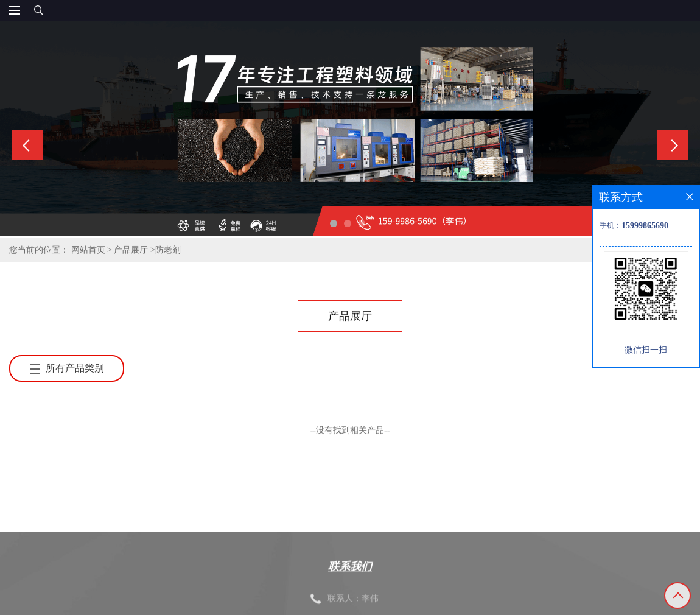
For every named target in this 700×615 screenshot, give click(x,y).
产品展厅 (131, 250)
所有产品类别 (67, 368)
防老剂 (168, 250)
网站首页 (88, 250)
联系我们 (350, 588)
